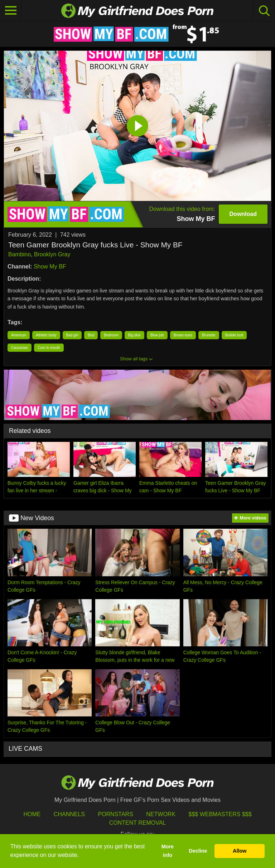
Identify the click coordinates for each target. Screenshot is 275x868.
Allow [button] (240, 851)
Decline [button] (198, 851)
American (19, 335)
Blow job (157, 335)
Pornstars (115, 814)
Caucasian (20, 348)
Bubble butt (234, 335)
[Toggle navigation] (11, 11)
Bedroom (111, 335)
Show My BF (50, 267)
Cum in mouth (49, 348)
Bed (91, 335)
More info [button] (168, 851)
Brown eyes (183, 335)
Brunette (209, 335)
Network (161, 814)
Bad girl (72, 335)
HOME (32, 814)
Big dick (134, 335)
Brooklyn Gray (52, 254)
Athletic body (46, 335)
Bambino (20, 254)
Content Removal (138, 823)
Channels (69, 814)
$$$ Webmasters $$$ (220, 814)
